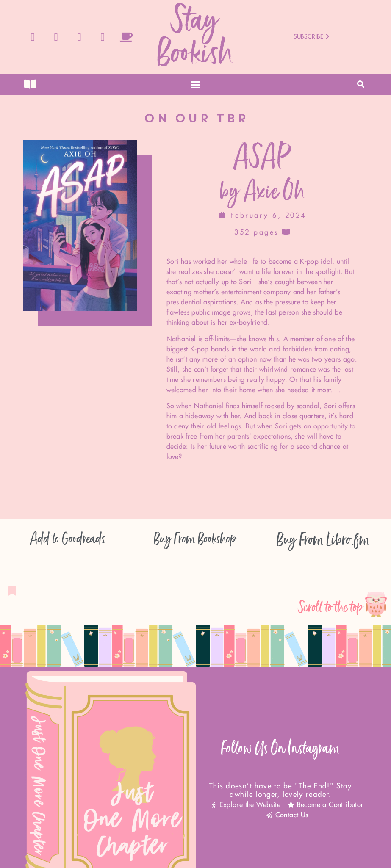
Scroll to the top (331, 607)
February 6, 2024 (263, 216)
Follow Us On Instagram (280, 748)
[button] (196, 84)
